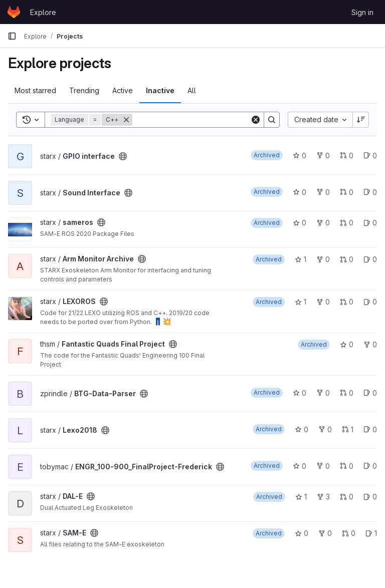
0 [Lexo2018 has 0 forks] (325, 429)
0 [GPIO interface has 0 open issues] (370, 156)
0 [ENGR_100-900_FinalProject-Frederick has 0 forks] (323, 466)
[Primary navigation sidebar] (12, 36)
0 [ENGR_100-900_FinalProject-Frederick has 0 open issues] (370, 466)
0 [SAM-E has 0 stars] (302, 533)
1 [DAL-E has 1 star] (301, 497)
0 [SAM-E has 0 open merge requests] (349, 533)
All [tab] (192, 90)
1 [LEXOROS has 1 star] (301, 302)
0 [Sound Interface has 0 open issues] (370, 192)
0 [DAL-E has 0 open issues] (370, 497)
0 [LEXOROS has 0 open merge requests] (347, 302)
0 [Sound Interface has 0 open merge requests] (347, 192)
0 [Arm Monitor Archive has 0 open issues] (370, 259)
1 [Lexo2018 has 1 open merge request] (348, 429)
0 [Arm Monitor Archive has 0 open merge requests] (347, 259)
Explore (43, 12)
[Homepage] (14, 12)
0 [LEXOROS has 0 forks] (323, 302)
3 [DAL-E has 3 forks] (323, 497)
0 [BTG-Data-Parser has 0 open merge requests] (347, 393)
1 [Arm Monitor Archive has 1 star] (301, 259)
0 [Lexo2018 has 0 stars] (302, 429)
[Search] (195, 120)
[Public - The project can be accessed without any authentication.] (123, 156)
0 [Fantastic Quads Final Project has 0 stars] (347, 344)
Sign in (362, 12)
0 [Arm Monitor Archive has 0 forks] (323, 259)
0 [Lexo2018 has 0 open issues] (370, 429)
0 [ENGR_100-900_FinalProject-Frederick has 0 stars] (300, 466)
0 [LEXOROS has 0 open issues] (370, 302)
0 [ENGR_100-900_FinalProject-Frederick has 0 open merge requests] (347, 466)
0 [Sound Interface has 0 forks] (323, 192)
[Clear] (256, 120)
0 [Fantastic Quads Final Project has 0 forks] (370, 344)
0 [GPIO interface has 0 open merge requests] (347, 156)
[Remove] (126, 120)
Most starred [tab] (35, 90)
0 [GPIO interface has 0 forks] (323, 156)
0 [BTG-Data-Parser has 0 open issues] (370, 393)
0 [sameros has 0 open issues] (370, 223)
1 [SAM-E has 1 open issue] (371, 533)
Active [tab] (123, 90)
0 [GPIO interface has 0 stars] (300, 156)
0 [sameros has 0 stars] (300, 223)
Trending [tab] (84, 90)
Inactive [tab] (160, 90)
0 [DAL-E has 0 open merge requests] (347, 497)
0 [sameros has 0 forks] (323, 223)
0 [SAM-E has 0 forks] (325, 533)
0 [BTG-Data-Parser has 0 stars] (300, 393)
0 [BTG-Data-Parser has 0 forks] (323, 393)
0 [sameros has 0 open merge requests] (347, 223)
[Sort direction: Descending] (361, 120)
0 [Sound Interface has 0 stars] (300, 192)
